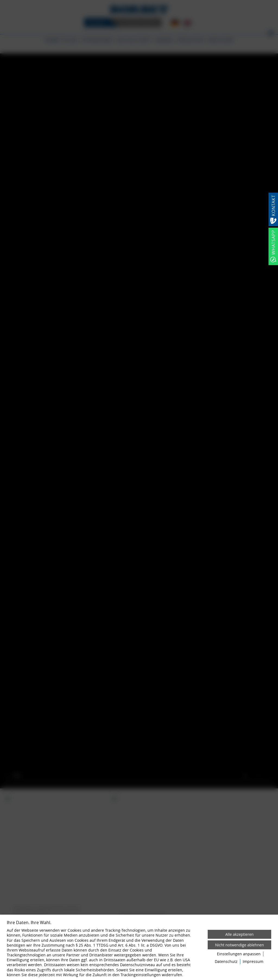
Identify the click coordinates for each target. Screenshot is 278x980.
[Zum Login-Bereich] (1, 1)
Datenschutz (226, 962)
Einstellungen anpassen (239, 954)
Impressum (253, 962)
